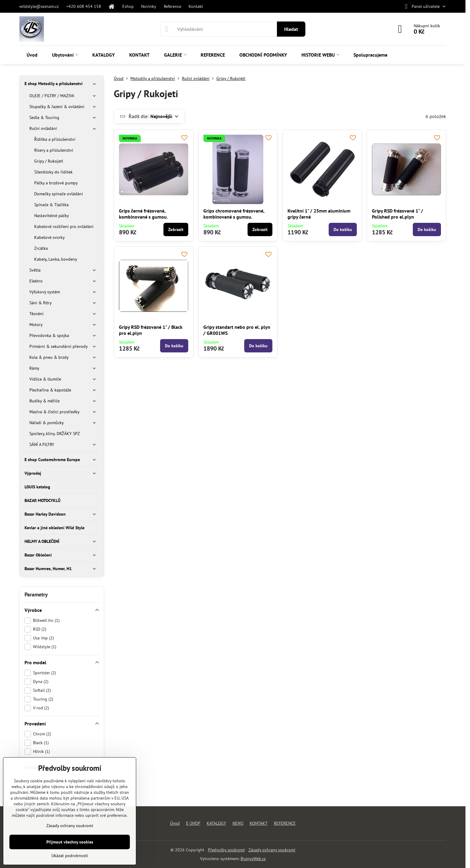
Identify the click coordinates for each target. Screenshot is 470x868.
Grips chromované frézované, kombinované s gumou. (234, 214)
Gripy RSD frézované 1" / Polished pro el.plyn (398, 214)
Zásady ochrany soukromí (272, 850)
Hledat (291, 29)
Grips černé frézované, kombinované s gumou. (143, 214)
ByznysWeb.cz (253, 859)
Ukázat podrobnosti (70, 856)
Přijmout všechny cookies (70, 842)
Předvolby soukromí (226, 850)
